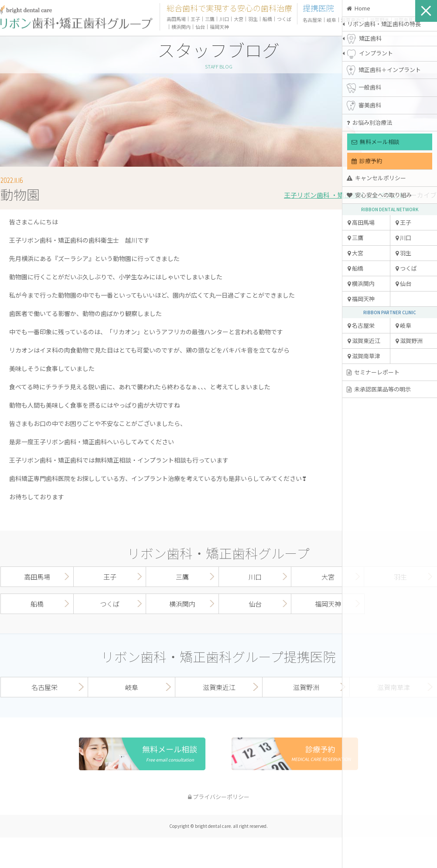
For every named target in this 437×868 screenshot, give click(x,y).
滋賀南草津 (364, 356)
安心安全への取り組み (379, 195)
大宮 (355, 253)
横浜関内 (361, 283)
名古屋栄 (361, 325)
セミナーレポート (373, 372)
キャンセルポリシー (376, 178)
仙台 (403, 283)
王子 (403, 222)
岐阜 (403, 325)
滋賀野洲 (409, 341)
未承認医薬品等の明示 (379, 389)
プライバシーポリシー (219, 797)
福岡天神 (361, 299)
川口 (403, 238)
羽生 (403, 253)
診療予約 (367, 161)
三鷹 (355, 238)
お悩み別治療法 (369, 122)
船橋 (355, 268)
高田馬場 (361, 222)
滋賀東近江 (364, 341)
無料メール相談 (376, 142)
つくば (406, 268)
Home (358, 8)
